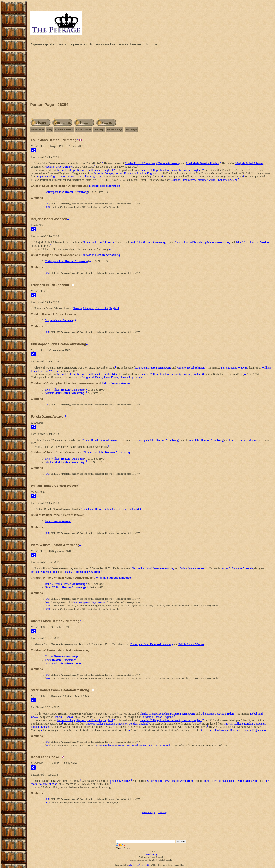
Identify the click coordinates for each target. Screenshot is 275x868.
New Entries (38, 129)
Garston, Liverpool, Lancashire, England (96, 308)
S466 (48, 207)
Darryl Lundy (151, 854)
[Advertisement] (151, 75)
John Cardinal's (134, 865)
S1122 (48, 602)
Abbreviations (84, 129)
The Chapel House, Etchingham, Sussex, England (109, 509)
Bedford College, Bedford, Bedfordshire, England (85, 170)
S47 (47, 204)
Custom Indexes (64, 129)
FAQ (50, 129)
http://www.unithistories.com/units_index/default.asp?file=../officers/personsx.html (132, 745)
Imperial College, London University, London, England (171, 170)
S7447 (48, 606)
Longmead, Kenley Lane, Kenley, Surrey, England (110, 377)
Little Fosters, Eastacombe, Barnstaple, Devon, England (230, 730)
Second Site (146, 865)
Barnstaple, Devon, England (157, 717)
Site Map (99, 129)
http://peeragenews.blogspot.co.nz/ (89, 602)
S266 (48, 745)
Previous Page (115, 129)
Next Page (131, 129)
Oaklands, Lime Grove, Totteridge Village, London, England (203, 180)
